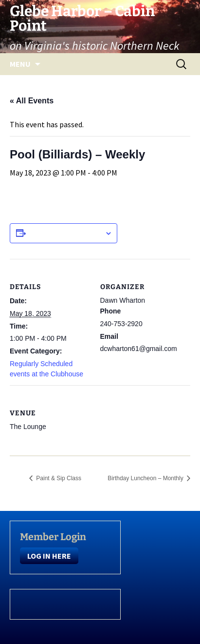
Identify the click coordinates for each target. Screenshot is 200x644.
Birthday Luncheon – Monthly (146, 478)
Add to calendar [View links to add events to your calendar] (65, 233)
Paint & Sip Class (58, 478)
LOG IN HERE (49, 556)
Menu (20, 64)
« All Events (32, 101)
